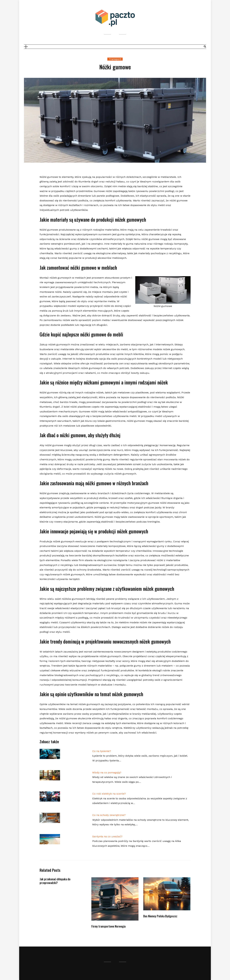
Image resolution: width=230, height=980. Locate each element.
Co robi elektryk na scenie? (109, 794)
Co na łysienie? (102, 751)
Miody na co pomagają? (107, 772)
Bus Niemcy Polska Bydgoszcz (160, 916)
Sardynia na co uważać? (107, 836)
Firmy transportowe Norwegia (108, 926)
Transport (115, 59)
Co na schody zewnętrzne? (109, 815)
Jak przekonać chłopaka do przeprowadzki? (55, 881)
